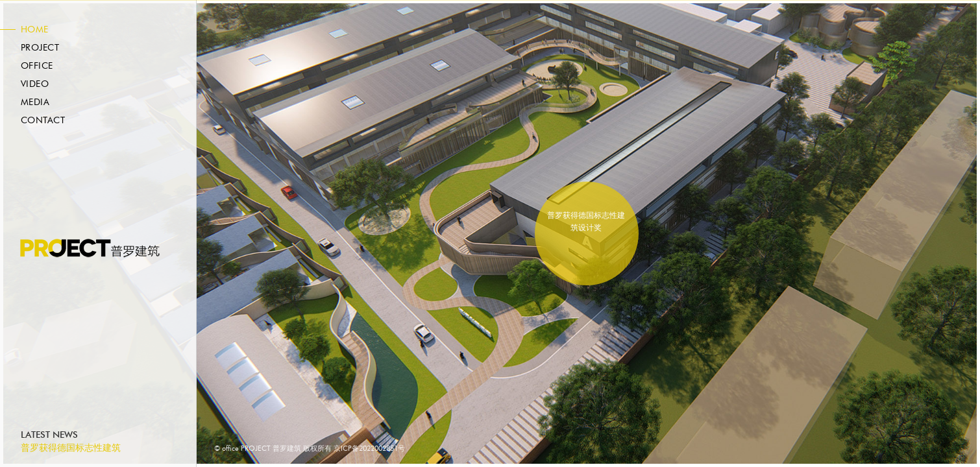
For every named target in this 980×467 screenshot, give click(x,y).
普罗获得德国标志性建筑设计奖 (586, 222)
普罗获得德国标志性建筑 (71, 448)
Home (35, 30)
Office (37, 66)
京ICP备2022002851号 (369, 449)
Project (40, 48)
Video (35, 84)
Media (35, 102)
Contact (43, 121)
